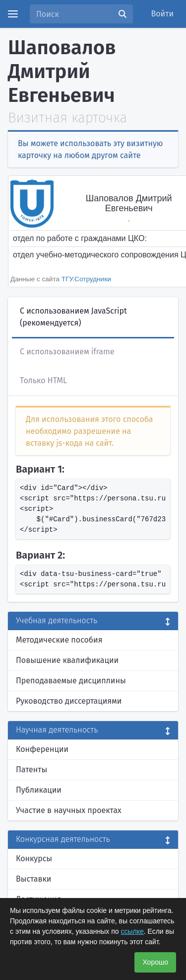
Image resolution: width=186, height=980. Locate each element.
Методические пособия (59, 640)
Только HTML (43, 380)
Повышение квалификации (67, 660)
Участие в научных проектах (69, 810)
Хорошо (155, 962)
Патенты (31, 770)
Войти (163, 14)
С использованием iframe (67, 352)
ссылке (132, 931)
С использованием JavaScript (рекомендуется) (73, 317)
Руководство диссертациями (69, 701)
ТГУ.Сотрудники (86, 279)
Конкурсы (34, 858)
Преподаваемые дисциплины (71, 681)
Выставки (33, 879)
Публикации (39, 790)
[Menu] (13, 14)
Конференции (42, 749)
